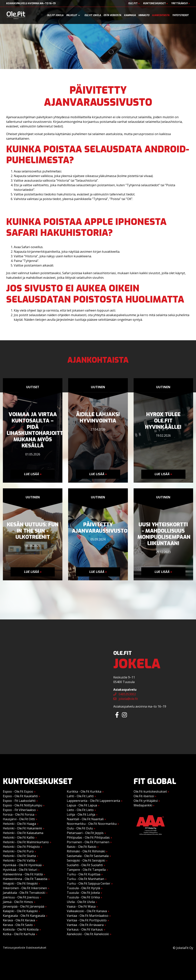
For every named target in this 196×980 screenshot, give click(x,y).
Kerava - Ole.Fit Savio (18, 925)
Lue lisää (33, 474)
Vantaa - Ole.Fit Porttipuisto (87, 920)
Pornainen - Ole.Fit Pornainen (88, 842)
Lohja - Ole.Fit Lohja (81, 814)
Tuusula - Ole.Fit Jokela (83, 893)
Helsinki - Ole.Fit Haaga (19, 824)
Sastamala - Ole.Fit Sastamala (88, 856)
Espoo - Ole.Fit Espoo (18, 791)
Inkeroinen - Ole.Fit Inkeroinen (25, 888)
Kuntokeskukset (156, 3)
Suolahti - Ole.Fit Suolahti (85, 865)
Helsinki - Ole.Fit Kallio (19, 837)
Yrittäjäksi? (181, 3)
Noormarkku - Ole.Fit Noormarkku (92, 824)
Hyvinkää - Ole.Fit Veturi (20, 870)
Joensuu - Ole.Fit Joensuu (21, 897)
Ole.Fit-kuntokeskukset (151, 791)
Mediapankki (144, 805)
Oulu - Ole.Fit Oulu (80, 828)
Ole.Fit (134, 3)
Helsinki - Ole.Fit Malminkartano (26, 842)
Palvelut (72, 15)
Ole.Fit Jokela (55, 15)
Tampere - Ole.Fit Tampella (86, 870)
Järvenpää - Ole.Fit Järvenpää (24, 906)
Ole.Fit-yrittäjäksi (147, 801)
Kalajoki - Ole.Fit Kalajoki (20, 911)
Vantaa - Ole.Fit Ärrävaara (85, 925)
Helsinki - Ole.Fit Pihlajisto (21, 847)
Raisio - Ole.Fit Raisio (82, 847)
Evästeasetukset (36, 948)
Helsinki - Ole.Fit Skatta (19, 856)
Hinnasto (144, 15)
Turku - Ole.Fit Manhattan (85, 879)
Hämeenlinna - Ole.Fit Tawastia (25, 879)
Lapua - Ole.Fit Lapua (82, 805)
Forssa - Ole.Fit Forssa (19, 814)
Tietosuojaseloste (14, 948)
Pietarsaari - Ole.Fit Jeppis (85, 833)
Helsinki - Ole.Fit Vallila (19, 860)
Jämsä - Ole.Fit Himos (18, 902)
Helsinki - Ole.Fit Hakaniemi (22, 828)
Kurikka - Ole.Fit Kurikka (84, 791)
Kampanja (130, 15)
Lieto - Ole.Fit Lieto (80, 810)
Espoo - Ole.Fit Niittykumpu (22, 805)
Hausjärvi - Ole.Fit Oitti (19, 819)
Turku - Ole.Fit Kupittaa (84, 874)
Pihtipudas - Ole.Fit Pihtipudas (88, 837)
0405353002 (125, 694)
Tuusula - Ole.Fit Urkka (83, 897)
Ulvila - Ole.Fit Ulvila (81, 902)
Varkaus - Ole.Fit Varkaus (85, 929)
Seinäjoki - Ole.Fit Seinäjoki (86, 860)
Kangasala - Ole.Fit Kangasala (24, 916)
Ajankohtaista (161, 15)
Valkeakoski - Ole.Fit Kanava (87, 911)
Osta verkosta (112, 15)
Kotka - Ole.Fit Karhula (19, 934)
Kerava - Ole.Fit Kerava (19, 920)
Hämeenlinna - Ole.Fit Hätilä (23, 874)
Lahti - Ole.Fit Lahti (80, 796)
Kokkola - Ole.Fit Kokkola (21, 929)
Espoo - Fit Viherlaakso (19, 810)
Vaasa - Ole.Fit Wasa (81, 906)
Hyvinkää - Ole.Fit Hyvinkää (22, 865)
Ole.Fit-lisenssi (145, 796)
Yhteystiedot (180, 15)
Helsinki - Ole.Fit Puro (18, 851)
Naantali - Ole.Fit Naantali (85, 819)
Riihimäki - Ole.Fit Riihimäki (86, 851)
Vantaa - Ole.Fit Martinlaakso (88, 916)
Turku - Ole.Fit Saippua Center (89, 883)
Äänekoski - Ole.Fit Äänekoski (88, 934)
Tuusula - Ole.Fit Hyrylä (83, 888)
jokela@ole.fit (126, 699)
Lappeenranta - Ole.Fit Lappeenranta (93, 801)
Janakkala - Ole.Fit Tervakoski (24, 893)
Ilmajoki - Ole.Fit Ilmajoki (20, 883)
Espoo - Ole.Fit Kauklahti (20, 796)
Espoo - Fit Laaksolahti (19, 801)
